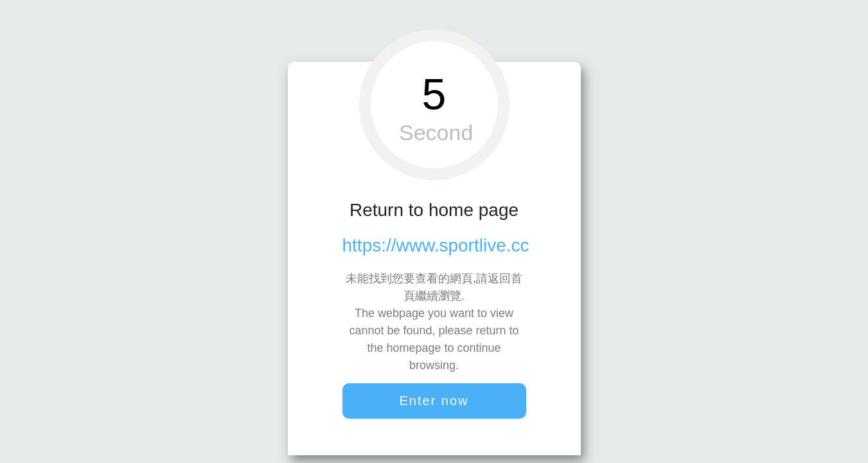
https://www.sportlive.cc (436, 245)
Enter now (434, 401)
